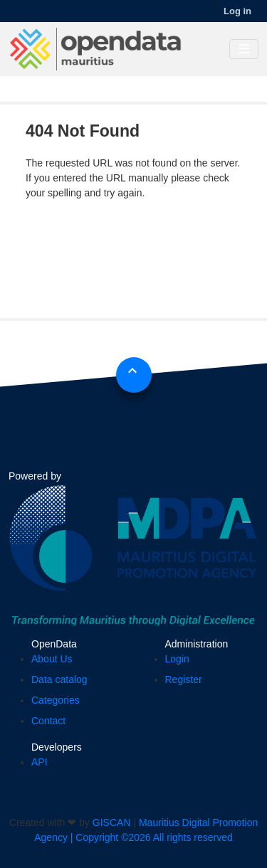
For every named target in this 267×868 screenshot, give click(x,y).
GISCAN (112, 822)
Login (177, 659)
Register (184, 679)
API (40, 762)
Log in (237, 11)
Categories (56, 700)
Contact (48, 721)
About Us (52, 659)
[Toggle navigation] (244, 49)
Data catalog (59, 679)
